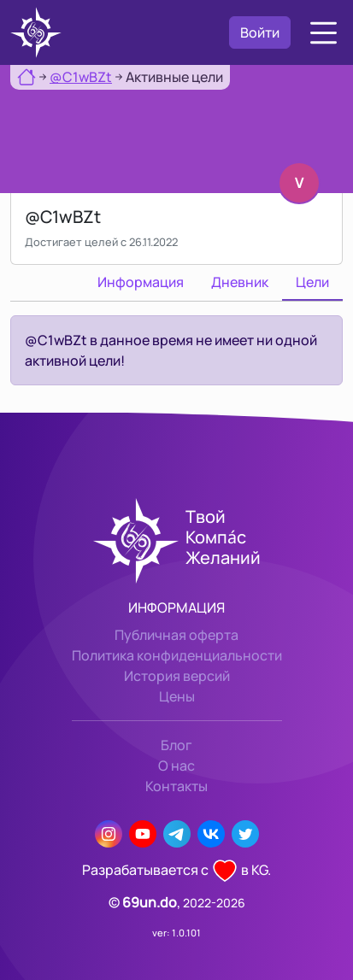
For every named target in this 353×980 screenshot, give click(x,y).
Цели (312, 282)
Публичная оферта (176, 635)
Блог (176, 745)
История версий (177, 676)
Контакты (176, 786)
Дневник (240, 282)
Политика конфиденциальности (177, 655)
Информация (141, 282)
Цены (177, 696)
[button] (324, 33)
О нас (176, 766)
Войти (260, 32)
